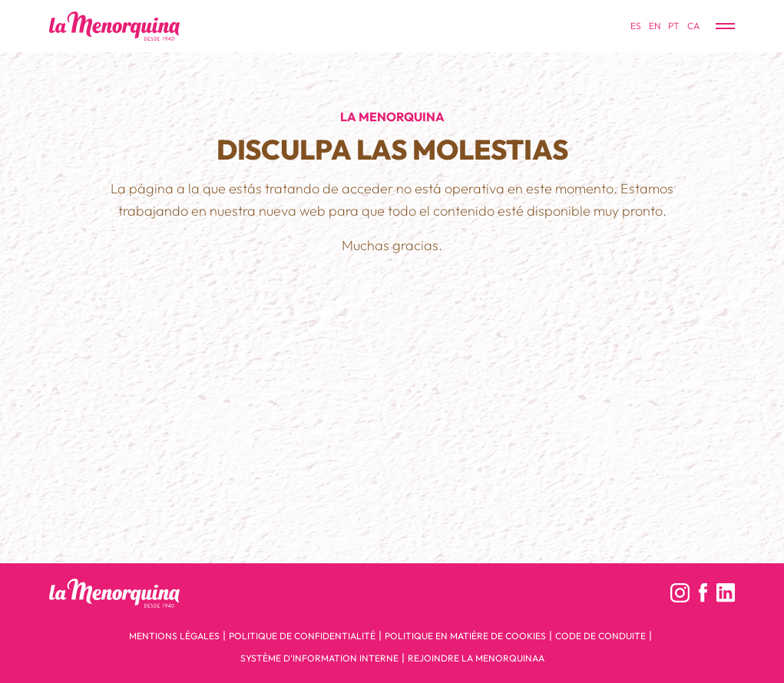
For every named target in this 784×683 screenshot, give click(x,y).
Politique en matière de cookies (465, 636)
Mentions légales (174, 636)
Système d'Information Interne (319, 658)
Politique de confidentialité (302, 636)
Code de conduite (600, 636)
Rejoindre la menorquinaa (476, 658)
